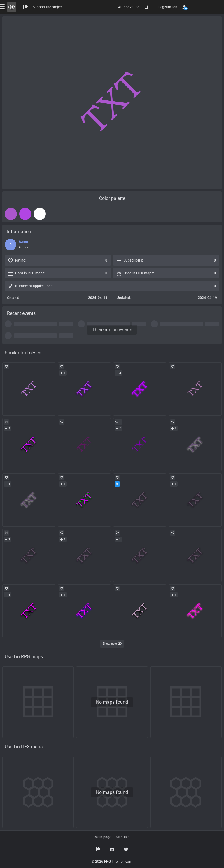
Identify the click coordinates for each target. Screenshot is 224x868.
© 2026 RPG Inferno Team (112, 862)
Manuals (123, 837)
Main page (103, 837)
